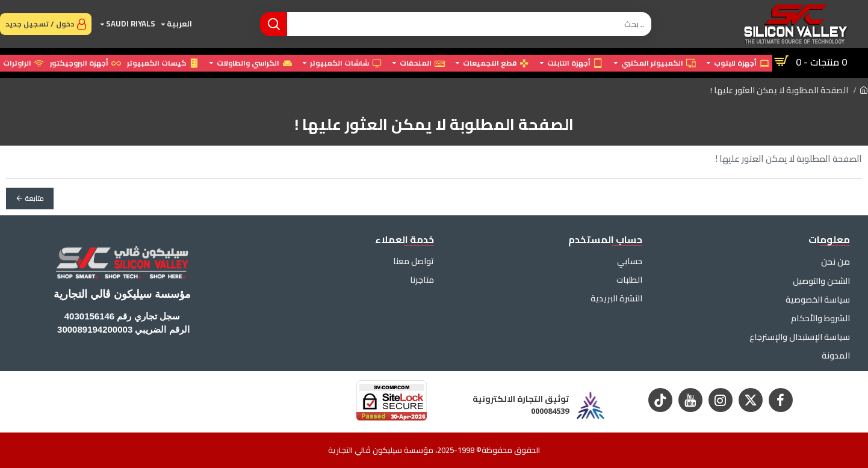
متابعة (34, 198)
